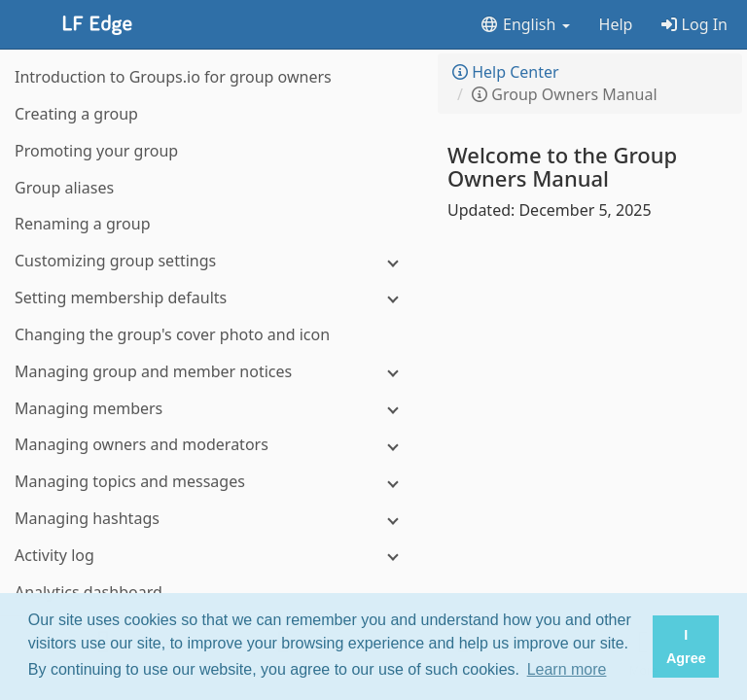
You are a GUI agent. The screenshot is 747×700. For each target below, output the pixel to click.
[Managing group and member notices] (214, 372)
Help (616, 24)
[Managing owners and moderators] (214, 445)
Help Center (506, 72)
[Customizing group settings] (214, 261)
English (525, 24)
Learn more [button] (567, 669)
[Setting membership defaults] (214, 298)
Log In (694, 24)
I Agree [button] (686, 647)
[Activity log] (214, 556)
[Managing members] (214, 409)
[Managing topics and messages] (214, 482)
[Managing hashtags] (214, 519)
